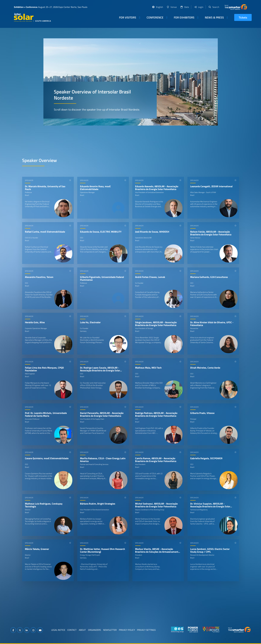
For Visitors (128, 17)
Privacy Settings (146, 630)
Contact (72, 630)
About (82, 630)
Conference (155, 17)
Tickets (243, 17)
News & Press (214, 17)
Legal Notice (58, 630)
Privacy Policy (127, 630)
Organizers (94, 630)
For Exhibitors (184, 17)
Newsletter (110, 630)
